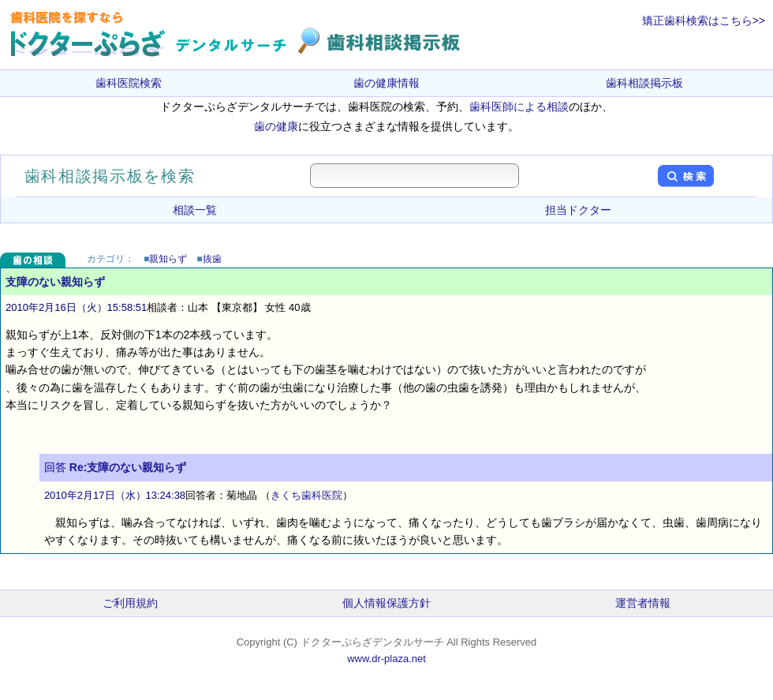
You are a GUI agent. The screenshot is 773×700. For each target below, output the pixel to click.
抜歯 (212, 259)
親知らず (168, 259)
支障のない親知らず (55, 282)
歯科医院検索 (129, 83)
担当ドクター (578, 210)
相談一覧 (195, 210)
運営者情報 (643, 603)
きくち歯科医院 (306, 495)
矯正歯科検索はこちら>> (704, 21)
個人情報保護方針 (386, 603)
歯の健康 (276, 126)
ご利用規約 (130, 603)
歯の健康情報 (386, 83)
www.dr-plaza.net (386, 659)
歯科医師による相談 (519, 107)
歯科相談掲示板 (644, 83)
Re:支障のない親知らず (128, 467)
